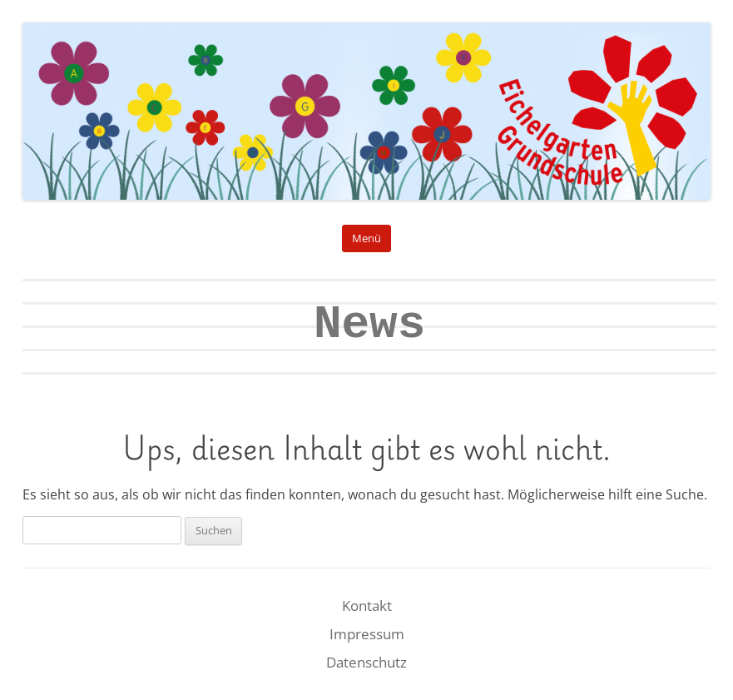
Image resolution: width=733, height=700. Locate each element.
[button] (37, 663)
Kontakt (367, 606)
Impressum (367, 634)
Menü (366, 238)
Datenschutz (366, 662)
